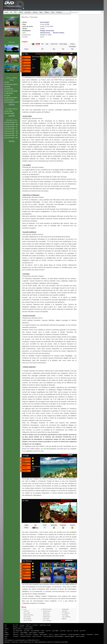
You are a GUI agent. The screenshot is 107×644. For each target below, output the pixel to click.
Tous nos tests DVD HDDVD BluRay (53, 636)
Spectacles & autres (45, 625)
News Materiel (33, 633)
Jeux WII (69, 631)
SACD (22, 634)
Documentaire (45, 22)
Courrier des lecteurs (74, 634)
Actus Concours (37, 636)
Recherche (59, 12)
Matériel (47, 12)
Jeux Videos (28, 12)
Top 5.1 (51, 634)
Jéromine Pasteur (59, 33)
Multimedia (41, 633)
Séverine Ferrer (45, 33)
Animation (35, 625)
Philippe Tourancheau (47, 31)
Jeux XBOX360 (35, 631)
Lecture (57, 634)
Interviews (16, 634)
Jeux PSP (83, 631)
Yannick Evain (15, 642)
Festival (83, 634)
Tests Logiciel (43, 634)
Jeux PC (48, 631)
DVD (15, 12)
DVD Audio (28, 634)
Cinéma (21, 12)
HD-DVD (21, 627)
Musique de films (28, 629)
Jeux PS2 (63, 631)
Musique (22, 625)
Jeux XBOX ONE (18, 631)
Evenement (90, 634)
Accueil (6, 12)
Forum (53, 12)
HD (11, 12)
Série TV (28, 625)
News (41, 12)
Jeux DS (76, 631)
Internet (96, 634)
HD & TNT (16, 633)
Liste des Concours (25, 636)
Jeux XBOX (55, 631)
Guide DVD (63, 634)
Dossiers (35, 634)
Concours (35, 12)
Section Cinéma (17, 629)
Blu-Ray (15, 627)
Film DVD (16, 625)
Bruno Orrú (31, 642)
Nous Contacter (80, 636)
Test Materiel (29, 627)
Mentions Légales (69, 636)
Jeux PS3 (27, 631)
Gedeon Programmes (36, 57)
